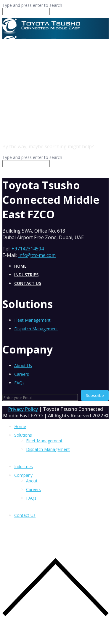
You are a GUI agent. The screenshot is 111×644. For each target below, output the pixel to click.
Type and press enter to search (32, 5)
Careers (22, 374)
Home (20, 266)
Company (23, 475)
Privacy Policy (23, 409)
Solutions (23, 435)
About (32, 481)
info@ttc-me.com (37, 255)
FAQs (19, 383)
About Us (23, 366)
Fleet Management (32, 320)
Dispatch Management (36, 329)
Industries (26, 275)
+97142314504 (28, 249)
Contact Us (28, 283)
